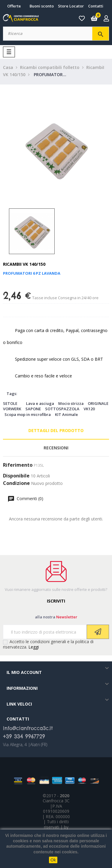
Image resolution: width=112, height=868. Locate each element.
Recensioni (56, 448)
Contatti (96, 6)
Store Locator (71, 6)
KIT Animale (66, 414)
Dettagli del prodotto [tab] (56, 430)
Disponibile (16, 476)
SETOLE (10, 403)
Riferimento (18, 465)
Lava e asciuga (40, 403)
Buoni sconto (42, 6)
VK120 (89, 409)
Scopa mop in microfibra (28, 414)
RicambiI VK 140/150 (24, 264)
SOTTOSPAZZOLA (62, 409)
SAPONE (33, 409)
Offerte (14, 6)
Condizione (16, 483)
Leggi (34, 647)
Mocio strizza (71, 403)
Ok (53, 860)
